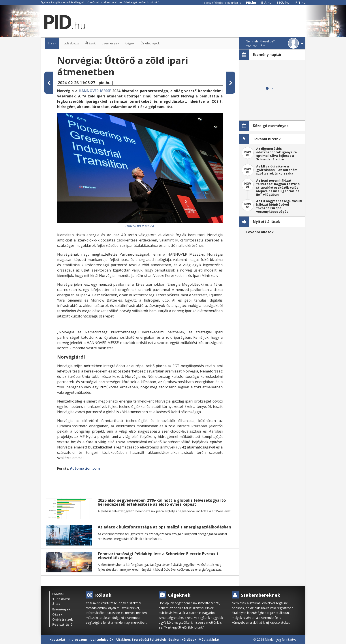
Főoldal (58, 594)
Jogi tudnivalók (101, 639)
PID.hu (251, 3)
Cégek (57, 614)
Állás (56, 604)
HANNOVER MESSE (95, 91)
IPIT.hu (300, 3)
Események (61, 609)
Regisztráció (62, 624)
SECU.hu (283, 3)
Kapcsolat (57, 639)
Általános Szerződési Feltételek (141, 639)
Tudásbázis (61, 599)
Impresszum (77, 639)
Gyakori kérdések (182, 639)
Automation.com (85, 468)
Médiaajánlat (209, 639)
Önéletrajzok (63, 619)
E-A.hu (266, 3)
